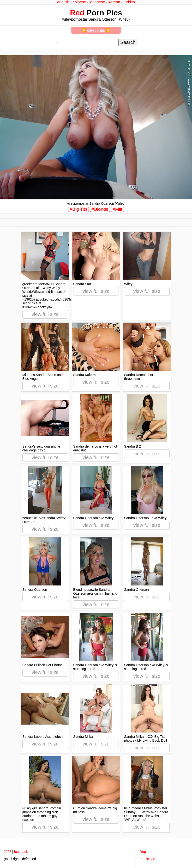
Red (77, 13)
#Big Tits (78, 209)
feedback (21, 852)
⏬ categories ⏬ (96, 30)
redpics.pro (148, 859)
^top (143, 852)
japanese (97, 2)
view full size (45, 314)
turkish (129, 2)
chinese (79, 2)
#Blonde (100, 209)
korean (114, 2)
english (63, 2)
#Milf (117, 209)
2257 (8, 852)
